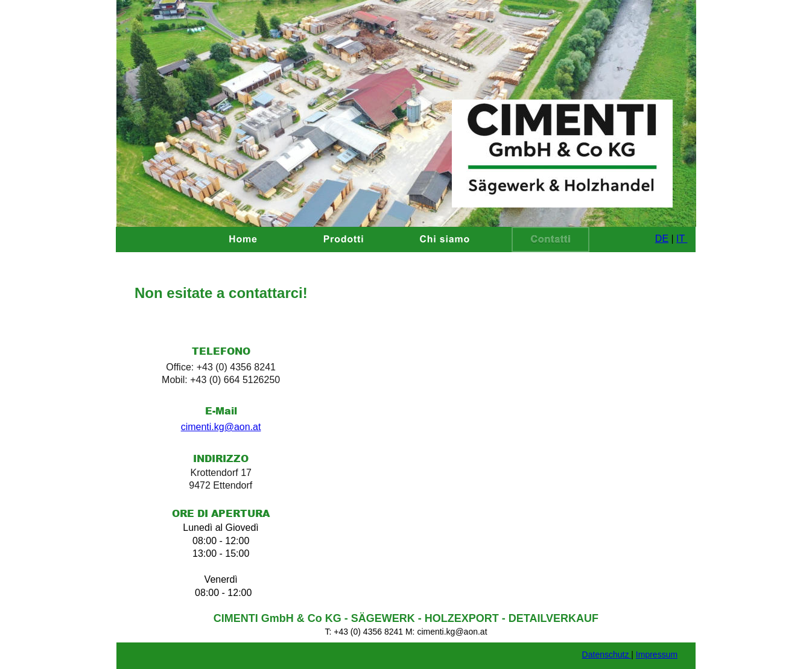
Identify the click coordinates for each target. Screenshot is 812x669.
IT (682, 239)
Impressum (657, 655)
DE (662, 239)
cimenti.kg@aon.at (221, 427)
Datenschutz (607, 655)
